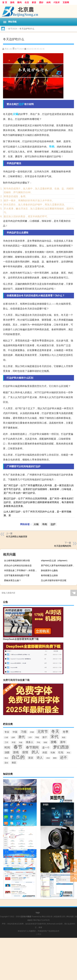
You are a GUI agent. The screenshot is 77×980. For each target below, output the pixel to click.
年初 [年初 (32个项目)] (14, 742)
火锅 (15, 114)
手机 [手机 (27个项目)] (38, 742)
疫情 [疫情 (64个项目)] (25, 752)
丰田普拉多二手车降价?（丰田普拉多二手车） (22, 570)
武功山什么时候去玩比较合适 (18, 565)
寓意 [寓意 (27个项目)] (64, 737)
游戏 (12, 2)
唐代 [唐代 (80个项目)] (22, 737)
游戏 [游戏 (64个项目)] (16, 752)
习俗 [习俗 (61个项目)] (24, 732)
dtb (11, 49)
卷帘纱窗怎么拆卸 (49, 575)
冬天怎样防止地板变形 (17, 537)
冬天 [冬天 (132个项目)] (55, 731)
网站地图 (70, 917)
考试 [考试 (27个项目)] (6, 758)
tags (38, 912)
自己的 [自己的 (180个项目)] (18, 757)
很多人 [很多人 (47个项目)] (30, 742)
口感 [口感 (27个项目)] (6, 737)
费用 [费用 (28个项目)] (55, 758)
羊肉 (52, 147)
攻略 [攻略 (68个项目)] (54, 742)
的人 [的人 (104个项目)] (35, 752)
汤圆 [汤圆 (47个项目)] (7, 752)
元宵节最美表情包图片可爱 (17, 575)
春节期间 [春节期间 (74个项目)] (32, 747)
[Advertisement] (38, 959)
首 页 (5, 2)
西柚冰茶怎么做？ (13, 580)
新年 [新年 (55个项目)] (63, 742)
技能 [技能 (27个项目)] (45, 742)
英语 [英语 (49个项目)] (31, 758)
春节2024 (13, 29)
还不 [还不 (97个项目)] (64, 757)
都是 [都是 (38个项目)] (14, 763)
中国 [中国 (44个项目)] (15, 732)
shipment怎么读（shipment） (55, 561)
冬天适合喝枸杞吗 (63, 546)
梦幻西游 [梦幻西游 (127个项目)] (61, 747)
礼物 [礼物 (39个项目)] (53, 752)
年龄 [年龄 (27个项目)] (21, 742)
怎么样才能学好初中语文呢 (54, 580)
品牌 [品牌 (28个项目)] (13, 737)
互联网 (66, 2)
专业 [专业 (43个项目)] (7, 732)
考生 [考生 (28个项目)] (69, 753)
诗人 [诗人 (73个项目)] (40, 758)
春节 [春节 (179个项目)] (18, 747)
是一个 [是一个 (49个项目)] (46, 748)
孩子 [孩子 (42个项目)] (45, 737)
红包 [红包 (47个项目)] (61, 752)
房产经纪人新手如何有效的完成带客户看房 (59, 565)
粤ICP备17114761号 (41, 920)
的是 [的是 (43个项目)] (45, 752)
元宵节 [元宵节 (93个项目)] (43, 732)
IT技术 (57, 2)
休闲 (48, 2)
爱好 (41, 2)
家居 (34, 2)
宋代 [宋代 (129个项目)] (55, 737)
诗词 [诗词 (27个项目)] (48, 758)
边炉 (21, 104)
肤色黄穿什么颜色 (49, 570)
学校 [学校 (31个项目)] (37, 737)
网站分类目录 (47, 917)
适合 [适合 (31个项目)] (6, 763)
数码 (19, 2)
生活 (27, 2)
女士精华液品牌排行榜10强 (17, 561)
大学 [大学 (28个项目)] (30, 737)
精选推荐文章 (59, 917)
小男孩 (38, 934)
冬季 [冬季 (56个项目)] (66, 732)
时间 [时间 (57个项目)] (7, 748)
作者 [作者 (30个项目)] (32, 732)
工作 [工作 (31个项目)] (6, 742)
